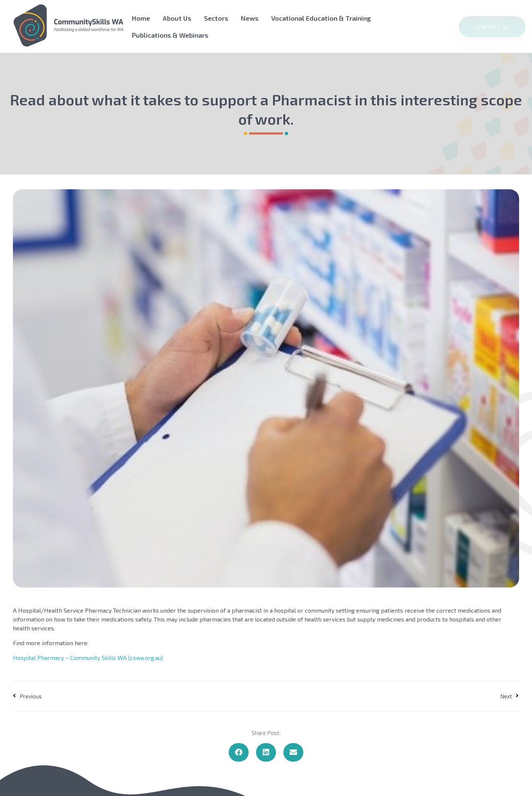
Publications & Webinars (170, 35)
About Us (177, 18)
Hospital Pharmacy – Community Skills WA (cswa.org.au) (88, 658)
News (250, 18)
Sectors (216, 18)
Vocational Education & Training (321, 18)
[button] (239, 752)
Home (141, 18)
